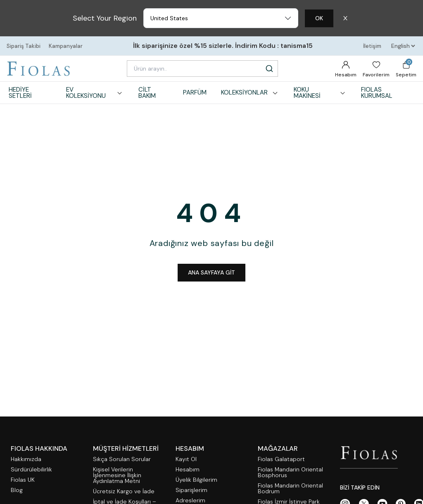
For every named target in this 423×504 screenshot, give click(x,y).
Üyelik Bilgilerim (196, 480)
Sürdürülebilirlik (31, 470)
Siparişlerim (191, 490)
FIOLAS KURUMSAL (377, 93)
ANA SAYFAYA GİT (211, 272)
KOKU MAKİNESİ (320, 93)
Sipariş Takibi (24, 46)
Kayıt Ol (186, 459)
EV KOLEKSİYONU (95, 93)
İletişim (372, 46)
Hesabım (346, 69)
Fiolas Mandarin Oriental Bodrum (290, 489)
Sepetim (406, 68)
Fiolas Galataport (281, 459)
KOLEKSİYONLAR (250, 93)
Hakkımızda (26, 459)
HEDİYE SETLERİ (20, 93)
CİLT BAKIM (147, 93)
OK (319, 18)
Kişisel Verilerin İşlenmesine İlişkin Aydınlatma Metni (117, 475)
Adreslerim (190, 500)
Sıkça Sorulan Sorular (122, 459)
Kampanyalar (66, 46)
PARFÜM (195, 92)
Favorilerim (376, 69)
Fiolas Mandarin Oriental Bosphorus (290, 472)
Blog (17, 490)
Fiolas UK (23, 480)
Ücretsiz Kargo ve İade (124, 491)
